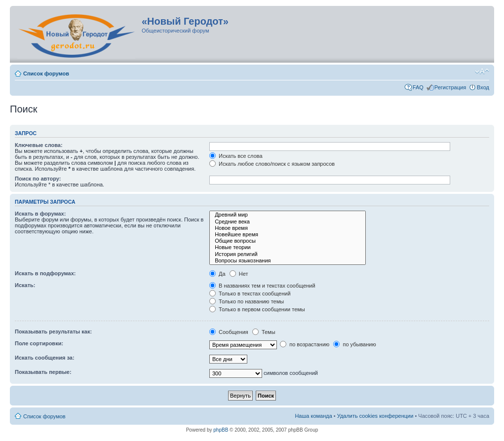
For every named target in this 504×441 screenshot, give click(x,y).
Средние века (288, 222)
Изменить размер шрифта (482, 72)
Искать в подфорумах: (45, 273)
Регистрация (450, 87)
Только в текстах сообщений (250, 294)
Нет (239, 274)
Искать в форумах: (40, 214)
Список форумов (46, 73)
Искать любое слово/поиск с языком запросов (272, 164)
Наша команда (313, 416)
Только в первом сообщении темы (257, 309)
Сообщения (229, 332)
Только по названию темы (247, 301)
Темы (264, 332)
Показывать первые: (43, 372)
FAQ (418, 87)
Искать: (25, 285)
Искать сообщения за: (45, 358)
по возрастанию (305, 344)
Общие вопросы (288, 241)
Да (217, 274)
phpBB (221, 430)
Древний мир (288, 215)
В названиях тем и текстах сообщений (262, 286)
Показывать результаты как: (53, 331)
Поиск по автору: (38, 179)
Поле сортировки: (39, 343)
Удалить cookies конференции (375, 416)
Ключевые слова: (39, 145)
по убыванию (354, 344)
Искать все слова (236, 156)
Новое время (288, 228)
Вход (483, 87)
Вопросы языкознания (288, 261)
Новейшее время (288, 235)
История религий (288, 254)
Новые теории (288, 247)
